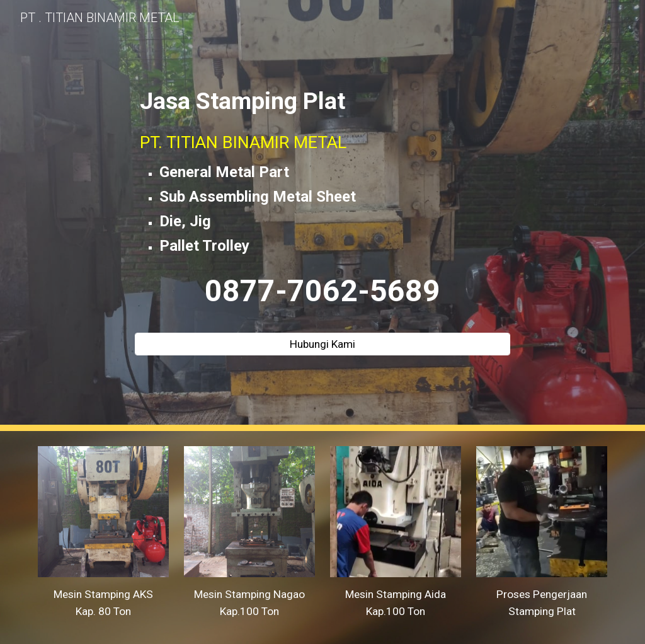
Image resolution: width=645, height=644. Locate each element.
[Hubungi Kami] (322, 344)
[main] (322, 204)
